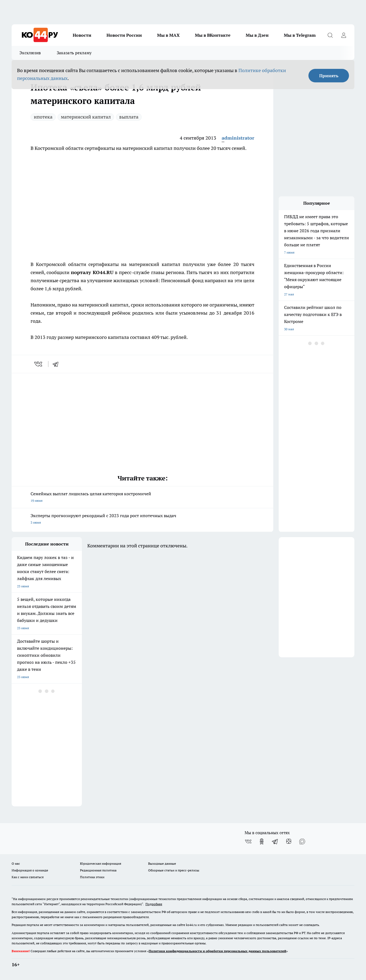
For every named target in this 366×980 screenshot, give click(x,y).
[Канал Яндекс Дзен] (289, 841)
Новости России (124, 35)
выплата (129, 117)
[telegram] (57, 364)
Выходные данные (162, 863)
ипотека (43, 117)
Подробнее (154, 904)
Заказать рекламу (74, 53)
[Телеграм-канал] (275, 841)
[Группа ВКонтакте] (248, 841)
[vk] (39, 364)
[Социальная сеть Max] (302, 841)
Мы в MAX (168, 35)
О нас (16, 863)
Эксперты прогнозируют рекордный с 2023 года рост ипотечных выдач (142, 519)
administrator (238, 138)
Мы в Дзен (257, 35)
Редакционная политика (98, 870)
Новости (82, 35)
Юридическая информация (101, 863)
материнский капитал (86, 117)
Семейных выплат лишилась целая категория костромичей (142, 498)
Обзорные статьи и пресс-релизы (174, 870)
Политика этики (92, 877)
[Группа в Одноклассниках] (262, 841)
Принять (329, 76)
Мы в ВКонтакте (213, 35)
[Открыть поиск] (330, 35)
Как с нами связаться (28, 877)
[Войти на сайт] (344, 35)
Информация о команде (30, 870)
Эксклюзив (30, 53)
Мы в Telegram (300, 35)
